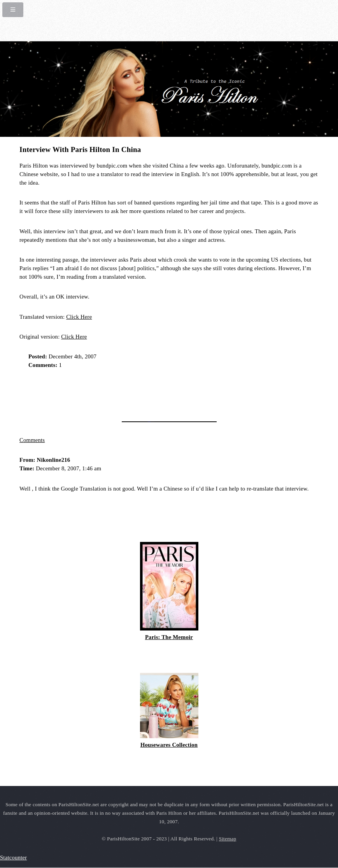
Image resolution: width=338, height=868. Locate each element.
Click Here (79, 317)
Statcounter (13, 858)
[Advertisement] (110, 393)
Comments (32, 440)
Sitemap (228, 839)
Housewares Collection (169, 745)
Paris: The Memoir (169, 637)
